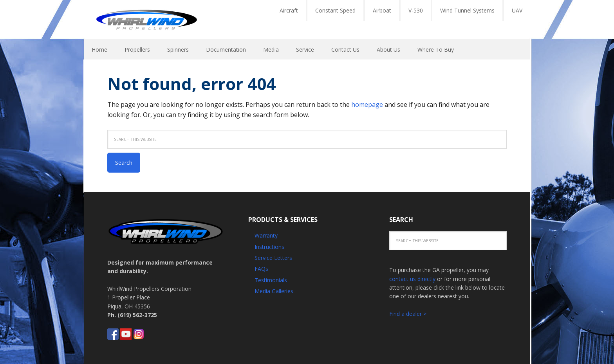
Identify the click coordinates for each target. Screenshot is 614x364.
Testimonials (271, 280)
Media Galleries (274, 291)
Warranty (266, 235)
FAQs (261, 269)
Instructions (269, 247)
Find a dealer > (408, 314)
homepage (367, 105)
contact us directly (412, 279)
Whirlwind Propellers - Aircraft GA (146, 20)
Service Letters (273, 258)
